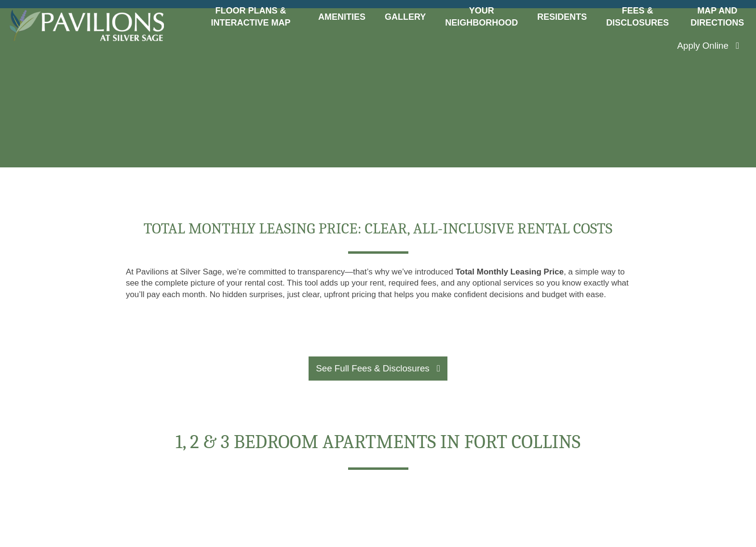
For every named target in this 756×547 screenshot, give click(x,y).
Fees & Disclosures (637, 17)
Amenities (342, 17)
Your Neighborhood (481, 17)
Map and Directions (717, 17)
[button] (708, 46)
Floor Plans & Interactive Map (250, 17)
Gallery (405, 17)
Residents (562, 17)
